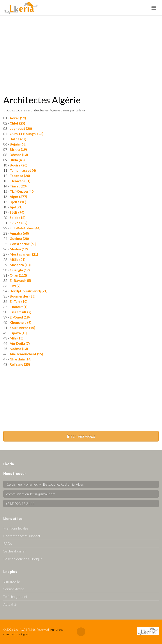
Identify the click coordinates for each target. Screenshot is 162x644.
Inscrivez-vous (81, 436)
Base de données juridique (23, 559)
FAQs (8, 543)
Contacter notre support (22, 536)
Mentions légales (16, 528)
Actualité (10, 604)
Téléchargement (15, 596)
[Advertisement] (81, 48)
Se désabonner (15, 551)
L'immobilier (12, 581)
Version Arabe (14, 589)
